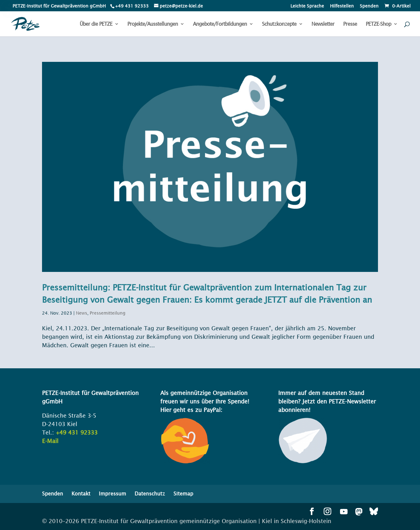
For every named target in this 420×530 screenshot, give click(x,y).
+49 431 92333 (132, 6)
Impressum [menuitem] (112, 494)
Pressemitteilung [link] (108, 313)
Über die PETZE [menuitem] (96, 24)
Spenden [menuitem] (369, 6)
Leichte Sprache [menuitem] (307, 6)
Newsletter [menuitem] (323, 24)
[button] (312, 512)
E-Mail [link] (50, 441)
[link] (131, 6)
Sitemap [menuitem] (183, 494)
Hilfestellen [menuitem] (342, 6)
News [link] (82, 313)
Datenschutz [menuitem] (150, 494)
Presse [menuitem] (350, 24)
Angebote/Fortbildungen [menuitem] (220, 24)
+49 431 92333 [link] (77, 433)
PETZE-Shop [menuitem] (378, 24)
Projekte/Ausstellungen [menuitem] (153, 24)
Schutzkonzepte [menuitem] (279, 24)
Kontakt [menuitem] (81, 494)
